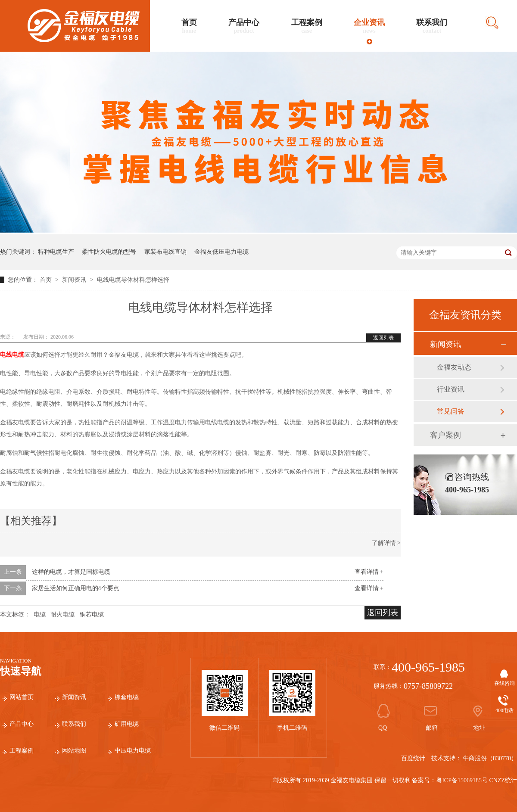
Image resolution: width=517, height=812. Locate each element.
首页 (189, 26)
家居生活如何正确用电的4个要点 (76, 588)
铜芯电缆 (92, 614)
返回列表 (383, 338)
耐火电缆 (62, 614)
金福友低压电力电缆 (221, 252)
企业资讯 (369, 26)
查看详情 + (369, 572)
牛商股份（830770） (490, 758)
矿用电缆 (127, 724)
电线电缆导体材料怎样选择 (133, 280)
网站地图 (74, 751)
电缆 (40, 614)
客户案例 (445, 435)
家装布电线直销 (165, 252)
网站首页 (22, 697)
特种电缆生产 (56, 252)
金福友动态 (454, 367)
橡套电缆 (127, 697)
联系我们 (432, 26)
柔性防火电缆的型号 (109, 252)
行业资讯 (451, 389)
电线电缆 (12, 355)
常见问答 (451, 411)
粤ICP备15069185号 (462, 780)
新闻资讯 (75, 280)
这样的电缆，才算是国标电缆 (71, 572)
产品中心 (244, 26)
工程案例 (307, 26)
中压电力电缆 (133, 751)
